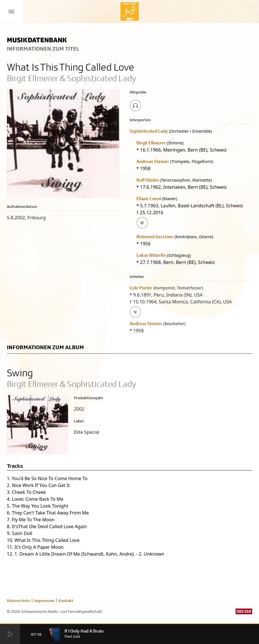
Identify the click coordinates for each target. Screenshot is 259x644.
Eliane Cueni (149, 199)
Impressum (44, 601)
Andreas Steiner (153, 161)
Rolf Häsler (148, 180)
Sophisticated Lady (149, 131)
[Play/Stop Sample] (135, 106)
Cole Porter (141, 288)
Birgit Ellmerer (151, 143)
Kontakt (66, 601)
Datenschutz (18, 601)
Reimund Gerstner (155, 237)
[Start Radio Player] (10, 634)
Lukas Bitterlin (151, 255)
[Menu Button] (11, 11)
